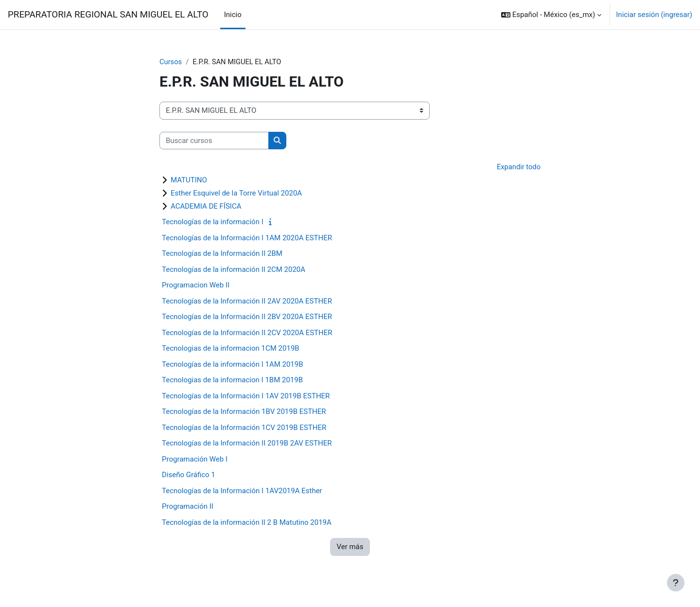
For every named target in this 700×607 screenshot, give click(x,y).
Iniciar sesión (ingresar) (654, 15)
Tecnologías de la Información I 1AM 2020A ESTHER (247, 238)
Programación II (188, 507)
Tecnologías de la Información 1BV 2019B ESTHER (244, 412)
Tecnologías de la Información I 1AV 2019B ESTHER (246, 396)
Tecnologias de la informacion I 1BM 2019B (232, 380)
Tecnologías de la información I (213, 222)
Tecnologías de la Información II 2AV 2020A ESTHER (247, 302)
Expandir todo (518, 167)
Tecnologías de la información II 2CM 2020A (234, 270)
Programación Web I (195, 460)
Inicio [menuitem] (233, 15)
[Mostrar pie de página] (676, 583)
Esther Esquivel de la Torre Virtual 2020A (236, 194)
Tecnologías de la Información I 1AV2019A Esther (242, 491)
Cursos (171, 62)
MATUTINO (189, 180)
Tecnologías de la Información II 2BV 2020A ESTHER (247, 317)
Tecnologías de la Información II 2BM (222, 254)
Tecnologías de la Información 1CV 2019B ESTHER (244, 428)
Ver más (350, 547)
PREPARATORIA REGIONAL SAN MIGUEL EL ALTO (108, 15)
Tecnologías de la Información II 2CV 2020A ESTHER (247, 333)
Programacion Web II (196, 286)
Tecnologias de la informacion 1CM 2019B (231, 349)
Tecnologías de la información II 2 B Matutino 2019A (247, 523)
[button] (551, 15)
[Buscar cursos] (214, 141)
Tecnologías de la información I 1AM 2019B (233, 365)
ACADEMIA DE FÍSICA (206, 207)
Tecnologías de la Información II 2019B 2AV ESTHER (247, 444)
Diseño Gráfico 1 (189, 475)
